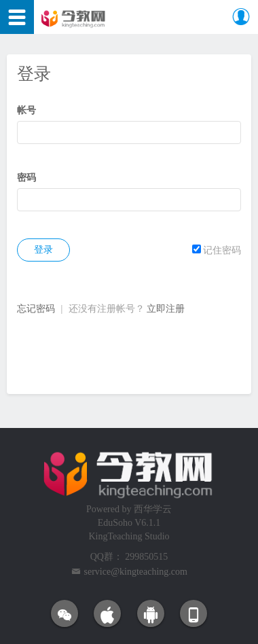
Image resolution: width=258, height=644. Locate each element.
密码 (26, 178)
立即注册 (166, 309)
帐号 (26, 110)
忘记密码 (36, 309)
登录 (43, 250)
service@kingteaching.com (136, 572)
